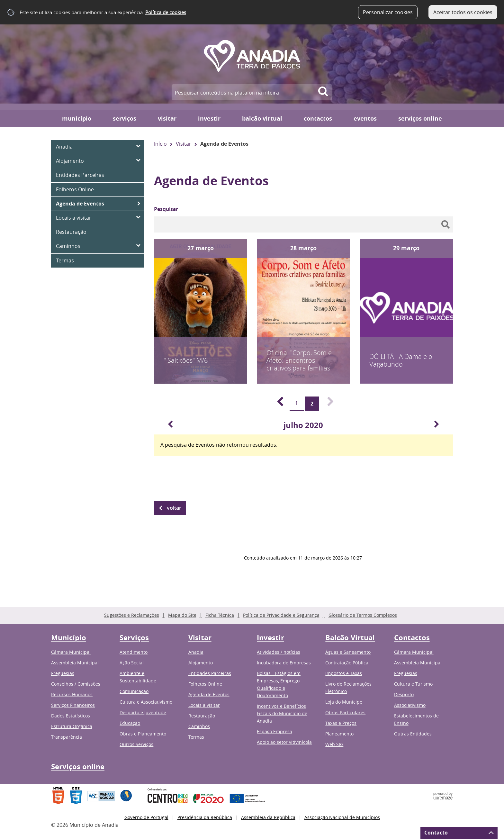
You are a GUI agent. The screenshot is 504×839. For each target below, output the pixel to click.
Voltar (174, 508)
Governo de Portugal (146, 817)
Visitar (167, 119)
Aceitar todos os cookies (463, 12)
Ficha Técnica (220, 615)
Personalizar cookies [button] (388, 12)
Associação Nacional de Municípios (342, 817)
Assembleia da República (268, 817)
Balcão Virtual (262, 119)
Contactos (318, 119)
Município (77, 119)
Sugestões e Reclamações (132, 615)
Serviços (125, 119)
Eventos (365, 119)
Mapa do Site (182, 615)
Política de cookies (166, 12)
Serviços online (420, 119)
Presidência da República (205, 817)
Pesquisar (166, 209)
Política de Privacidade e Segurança (281, 615)
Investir (209, 119)
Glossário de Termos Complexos (363, 615)
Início (160, 144)
